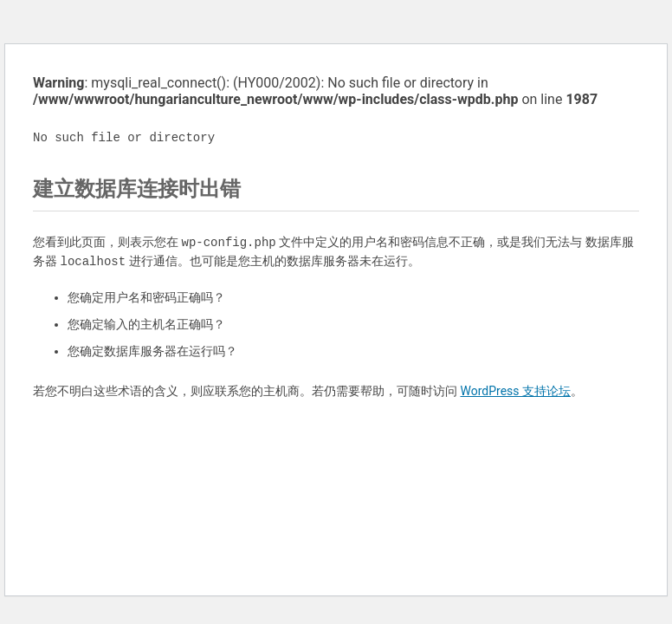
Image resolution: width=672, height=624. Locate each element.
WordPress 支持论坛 (515, 391)
